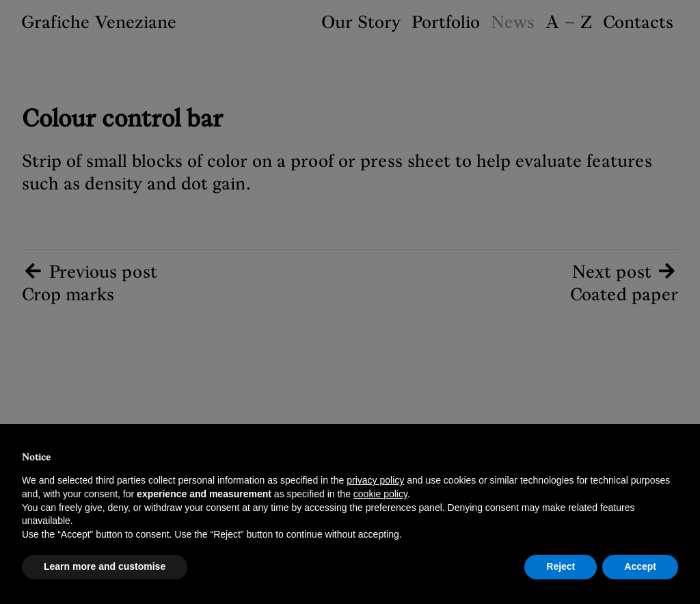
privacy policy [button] (375, 480)
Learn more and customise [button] (105, 566)
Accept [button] (640, 566)
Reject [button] (561, 566)
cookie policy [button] (380, 494)
